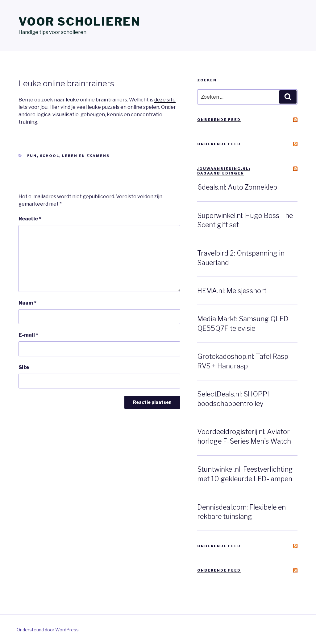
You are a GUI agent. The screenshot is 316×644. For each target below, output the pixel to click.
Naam (27, 303)
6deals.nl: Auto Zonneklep (237, 187)
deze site (165, 100)
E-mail (28, 335)
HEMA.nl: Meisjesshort (232, 291)
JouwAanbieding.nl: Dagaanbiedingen (224, 171)
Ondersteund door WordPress (48, 630)
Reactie (30, 219)
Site (24, 367)
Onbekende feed (219, 120)
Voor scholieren (80, 22)
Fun (32, 156)
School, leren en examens (75, 156)
